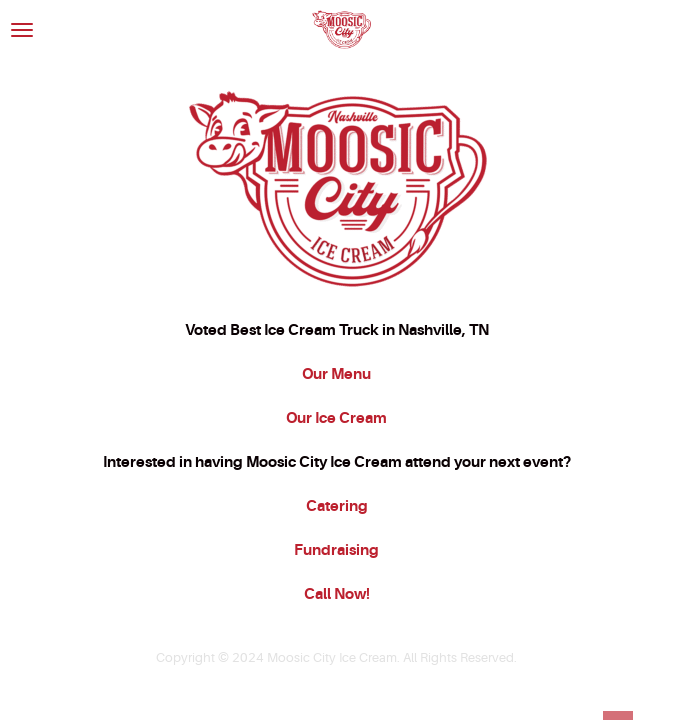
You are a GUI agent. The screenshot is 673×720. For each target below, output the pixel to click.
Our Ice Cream (336, 418)
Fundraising (336, 550)
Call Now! (337, 594)
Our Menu (336, 374)
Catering (337, 506)
